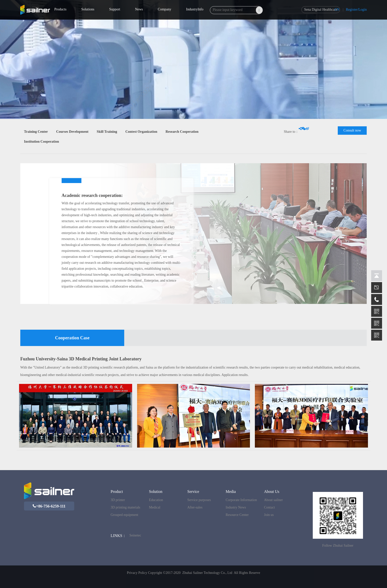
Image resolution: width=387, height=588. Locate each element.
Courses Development (72, 132)
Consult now (352, 130)
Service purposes (199, 500)
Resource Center (237, 515)
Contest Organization (141, 132)
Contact (269, 507)
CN (337, 10)
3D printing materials (125, 507)
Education (156, 500)
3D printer (118, 500)
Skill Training (107, 132)
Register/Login (356, 10)
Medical (155, 507)
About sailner (273, 500)
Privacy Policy (137, 573)
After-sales (195, 507)
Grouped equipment (124, 515)
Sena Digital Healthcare (321, 10)
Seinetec (135, 535)
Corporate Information (241, 500)
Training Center (36, 132)
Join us (269, 515)
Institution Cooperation (41, 142)
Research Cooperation (182, 132)
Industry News (236, 507)
